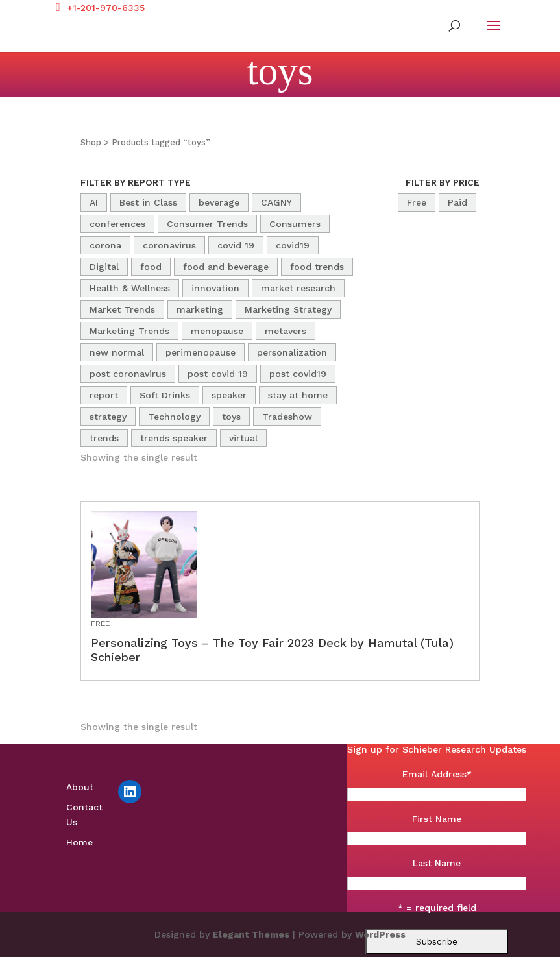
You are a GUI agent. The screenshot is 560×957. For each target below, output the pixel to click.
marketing (200, 309)
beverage (219, 202)
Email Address (437, 774)
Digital (104, 267)
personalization (292, 352)
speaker (229, 395)
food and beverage (226, 267)
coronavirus (169, 245)
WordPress (380, 934)
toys (231, 417)
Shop (91, 142)
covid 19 (236, 245)
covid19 (293, 245)
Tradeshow (287, 417)
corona (105, 245)
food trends (317, 267)
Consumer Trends (207, 224)
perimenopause (201, 352)
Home (79, 842)
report (104, 395)
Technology (174, 417)
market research (298, 288)
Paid (457, 202)
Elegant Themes (251, 934)
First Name (437, 819)
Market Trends (122, 309)
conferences (117, 224)
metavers (286, 331)
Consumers (295, 224)
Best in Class (148, 202)
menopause (217, 331)
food (151, 267)
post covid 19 (218, 374)
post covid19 (298, 374)
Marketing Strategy (288, 309)
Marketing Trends (129, 331)
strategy (108, 417)
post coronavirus (128, 374)
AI (94, 202)
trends (104, 438)
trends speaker (174, 438)
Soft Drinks (165, 395)
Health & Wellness (130, 288)
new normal (117, 352)
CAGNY (276, 202)
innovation (215, 288)
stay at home (298, 395)
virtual (243, 438)
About (80, 787)
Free (417, 202)
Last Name (437, 863)
